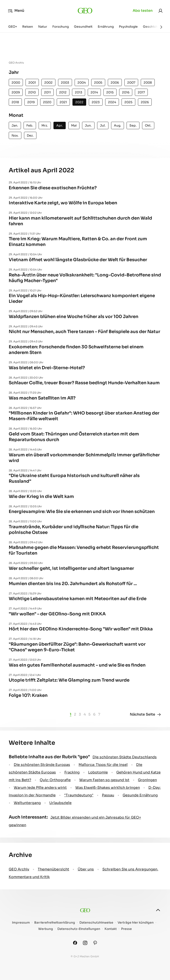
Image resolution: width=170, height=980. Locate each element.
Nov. (15, 135)
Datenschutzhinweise (96, 923)
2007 (131, 83)
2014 (94, 92)
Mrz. (45, 125)
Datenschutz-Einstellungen (79, 929)
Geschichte (152, 27)
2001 (32, 83)
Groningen (147, 780)
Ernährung (106, 27)
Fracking (72, 772)
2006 (115, 83)
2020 (47, 102)
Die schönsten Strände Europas (42, 765)
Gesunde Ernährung (140, 795)
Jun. (88, 125)
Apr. (60, 125)
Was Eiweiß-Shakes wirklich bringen (108, 788)
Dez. (30, 135)
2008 (148, 83)
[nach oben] (158, 910)
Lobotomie (98, 772)
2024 (112, 102)
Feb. (30, 125)
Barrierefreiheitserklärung (55, 923)
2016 (126, 92)
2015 (110, 92)
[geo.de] (85, 11)
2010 (32, 92)
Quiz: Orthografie (55, 780)
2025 (128, 102)
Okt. (148, 125)
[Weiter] (161, 27)
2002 (48, 83)
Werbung (46, 929)
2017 (141, 92)
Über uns (86, 869)
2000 (16, 83)
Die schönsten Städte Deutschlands (125, 757)
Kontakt (111, 929)
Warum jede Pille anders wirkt (40, 788)
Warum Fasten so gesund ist (104, 780)
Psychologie (128, 27)
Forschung (61, 27)
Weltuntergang (27, 803)
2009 (16, 92)
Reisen (28, 27)
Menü (16, 11)
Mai (74, 125)
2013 (79, 92)
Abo (143, 11)
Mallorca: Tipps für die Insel (103, 765)
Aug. (118, 125)
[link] (160, 11)
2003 (65, 83)
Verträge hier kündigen (136, 923)
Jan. (15, 125)
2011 (47, 92)
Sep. (133, 125)
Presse (126, 929)
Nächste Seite (146, 714)
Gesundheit (83, 27)
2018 (15, 102)
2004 (82, 83)
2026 (145, 102)
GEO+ (13, 27)
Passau (108, 795)
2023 (96, 102)
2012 (63, 92)
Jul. (103, 125)
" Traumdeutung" (79, 795)
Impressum (21, 923)
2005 (98, 83)
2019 (31, 102)
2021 (63, 102)
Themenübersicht (53, 869)
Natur (43, 27)
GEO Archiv (19, 869)
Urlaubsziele (60, 803)
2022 (79, 102)
